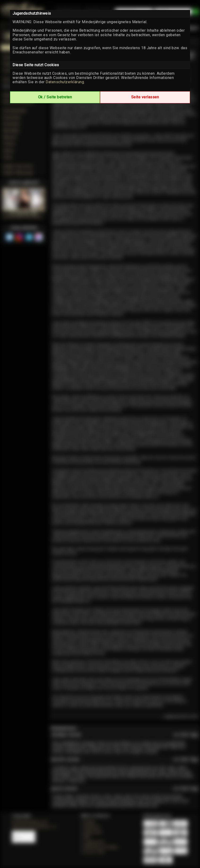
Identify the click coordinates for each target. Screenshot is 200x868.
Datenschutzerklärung (65, 82)
